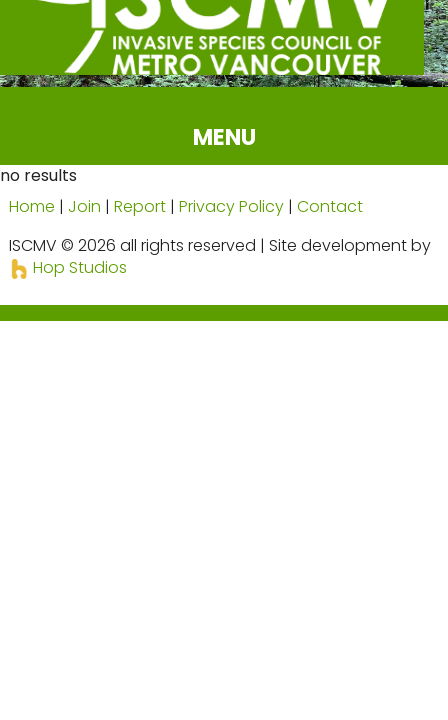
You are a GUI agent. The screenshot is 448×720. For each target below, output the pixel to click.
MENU (224, 137)
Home (32, 206)
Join (84, 206)
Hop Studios (68, 267)
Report (140, 206)
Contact (330, 206)
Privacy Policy (231, 206)
